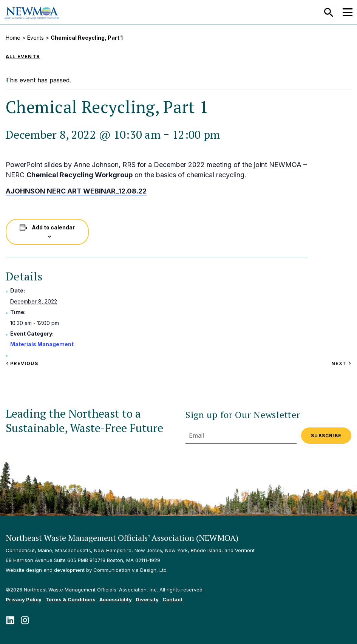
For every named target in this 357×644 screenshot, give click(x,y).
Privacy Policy (24, 599)
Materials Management (42, 344)
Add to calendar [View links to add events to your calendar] (53, 227)
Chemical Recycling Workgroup (80, 175)
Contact (172, 599)
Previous (22, 363)
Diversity (147, 599)
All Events (23, 57)
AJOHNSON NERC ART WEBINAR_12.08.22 (76, 191)
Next (341, 363)
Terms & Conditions (70, 599)
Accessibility (116, 599)
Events (36, 38)
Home (13, 38)
